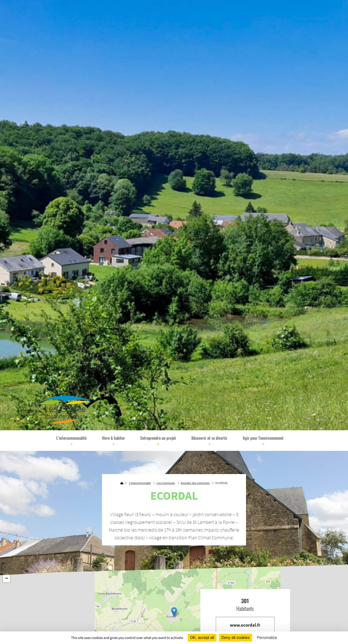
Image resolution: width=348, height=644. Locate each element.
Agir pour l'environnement (263, 441)
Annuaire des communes (195, 483)
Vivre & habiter (113, 441)
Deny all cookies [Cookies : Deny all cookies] (236, 638)
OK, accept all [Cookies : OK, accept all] (202, 638)
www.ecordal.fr (245, 625)
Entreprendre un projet (158, 441)
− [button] (7, 579)
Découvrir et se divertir (209, 441)
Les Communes (166, 483)
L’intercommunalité (71, 441)
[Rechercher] (296, 441)
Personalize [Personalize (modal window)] (267, 638)
